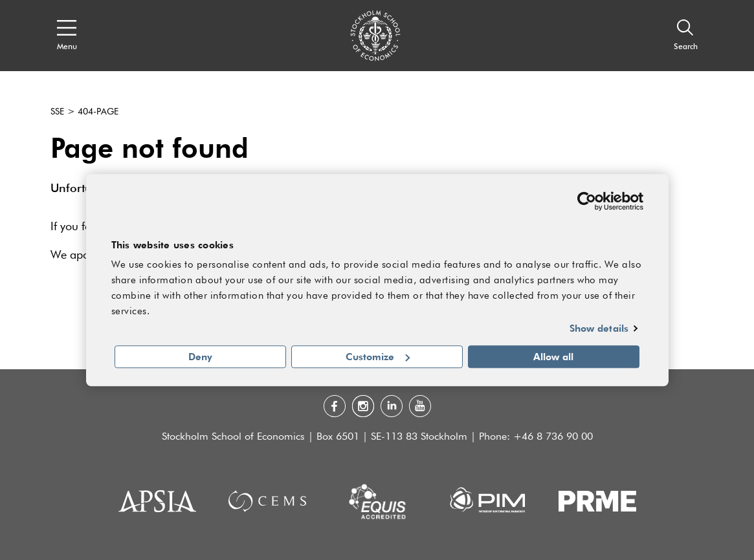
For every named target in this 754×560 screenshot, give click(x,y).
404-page (98, 112)
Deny (200, 356)
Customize (378, 356)
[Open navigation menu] (67, 36)
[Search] (686, 36)
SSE (57, 112)
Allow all (553, 356)
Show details (599, 328)
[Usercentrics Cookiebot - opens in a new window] (587, 201)
